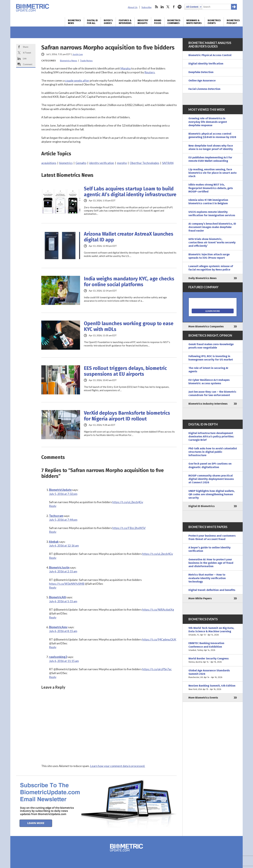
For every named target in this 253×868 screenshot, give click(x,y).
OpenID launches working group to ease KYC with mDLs (129, 326)
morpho (122, 163)
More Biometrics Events (203, 698)
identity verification (102, 163)
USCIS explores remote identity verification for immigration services (212, 214)
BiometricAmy (58, 627)
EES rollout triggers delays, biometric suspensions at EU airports (125, 371)
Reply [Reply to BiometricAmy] (53, 647)
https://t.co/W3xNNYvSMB (67, 584)
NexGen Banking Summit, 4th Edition (213, 687)
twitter (168, 7)
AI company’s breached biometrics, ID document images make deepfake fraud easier (212, 227)
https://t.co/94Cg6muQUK (159, 639)
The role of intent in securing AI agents (208, 370)
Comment (28, 64)
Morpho (126, 68)
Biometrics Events (214, 22)
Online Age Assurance (202, 81)
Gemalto (81, 163)
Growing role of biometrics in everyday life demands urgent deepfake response (208, 122)
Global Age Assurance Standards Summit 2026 (213, 674)
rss (156, 7)
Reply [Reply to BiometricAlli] (53, 617)
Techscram (56, 516)
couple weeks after (77, 80)
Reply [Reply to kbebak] (53, 558)
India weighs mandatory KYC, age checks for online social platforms (129, 282)
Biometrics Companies (174, 22)
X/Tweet (27, 53)
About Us (133, 7)
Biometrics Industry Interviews (208, 404)
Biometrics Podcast (233, 22)
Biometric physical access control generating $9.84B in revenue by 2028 (212, 135)
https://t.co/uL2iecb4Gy (128, 502)
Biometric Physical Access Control (210, 55)
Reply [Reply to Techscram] (53, 532)
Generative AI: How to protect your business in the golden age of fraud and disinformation (211, 563)
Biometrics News (74, 22)
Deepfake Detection (201, 72)
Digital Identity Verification (206, 64)
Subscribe (147, 7)
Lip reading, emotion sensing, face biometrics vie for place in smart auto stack (213, 173)
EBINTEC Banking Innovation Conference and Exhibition (213, 647)
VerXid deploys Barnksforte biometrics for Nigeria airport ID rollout (127, 416)
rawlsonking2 (58, 657)
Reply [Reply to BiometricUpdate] (53, 506)
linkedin (162, 7)
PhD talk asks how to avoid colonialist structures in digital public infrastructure (213, 452)
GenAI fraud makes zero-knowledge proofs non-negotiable (211, 346)
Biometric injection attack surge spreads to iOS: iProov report (209, 256)
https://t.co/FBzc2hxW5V (129, 528)
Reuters (150, 72)
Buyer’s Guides (108, 22)
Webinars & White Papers (194, 22)
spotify (180, 7)
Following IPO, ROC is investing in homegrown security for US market (211, 358)
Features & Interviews (125, 22)
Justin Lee (78, 54)
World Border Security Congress (213, 660)
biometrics (66, 163)
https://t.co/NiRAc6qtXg (158, 609)
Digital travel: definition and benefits (212, 590)
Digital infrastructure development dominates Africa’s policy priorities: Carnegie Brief (211, 437)
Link (25, 58)
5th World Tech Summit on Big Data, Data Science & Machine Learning (213, 631)
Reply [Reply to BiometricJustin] (53, 587)
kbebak (54, 542)
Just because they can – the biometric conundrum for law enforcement (212, 393)
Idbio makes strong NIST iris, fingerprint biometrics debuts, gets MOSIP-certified (211, 188)
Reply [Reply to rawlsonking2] (53, 677)
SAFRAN (168, 163)
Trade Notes (86, 61)
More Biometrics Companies (206, 326)
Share (26, 47)
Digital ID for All (92, 22)
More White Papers (200, 598)
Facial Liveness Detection (204, 89)
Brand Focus (158, 22)
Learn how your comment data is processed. (118, 766)
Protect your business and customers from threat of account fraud (212, 537)
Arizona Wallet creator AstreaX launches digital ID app (129, 237)
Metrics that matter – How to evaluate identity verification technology (207, 578)
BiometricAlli (58, 597)
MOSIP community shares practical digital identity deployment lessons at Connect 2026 (211, 479)
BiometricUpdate (60, 490)
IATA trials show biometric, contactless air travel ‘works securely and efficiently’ (212, 243)
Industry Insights (143, 22)
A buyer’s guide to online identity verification (210, 549)
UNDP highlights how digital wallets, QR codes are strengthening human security (212, 494)
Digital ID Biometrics (202, 506)
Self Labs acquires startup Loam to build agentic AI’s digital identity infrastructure (130, 192)
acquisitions (49, 163)
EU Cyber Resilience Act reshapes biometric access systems (209, 382)
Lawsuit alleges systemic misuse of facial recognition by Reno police (211, 268)
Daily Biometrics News (202, 278)
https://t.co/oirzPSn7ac (157, 669)
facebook (174, 7)
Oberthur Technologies (144, 163)
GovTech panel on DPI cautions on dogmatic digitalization (210, 465)
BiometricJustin (59, 567)
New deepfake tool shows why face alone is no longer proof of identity (211, 147)
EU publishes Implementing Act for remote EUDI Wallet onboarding (210, 159)
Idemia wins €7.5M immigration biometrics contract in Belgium (208, 202)
